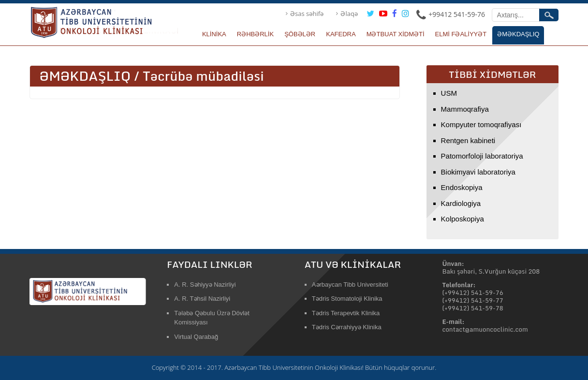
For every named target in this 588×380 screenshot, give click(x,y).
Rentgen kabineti (468, 140)
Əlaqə (349, 14)
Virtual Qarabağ (196, 337)
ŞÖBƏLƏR (300, 34)
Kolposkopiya (463, 219)
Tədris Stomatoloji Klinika (347, 299)
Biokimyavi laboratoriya (478, 172)
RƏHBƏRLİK (255, 34)
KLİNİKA (214, 34)
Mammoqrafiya (465, 109)
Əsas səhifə (307, 14)
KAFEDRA (341, 34)
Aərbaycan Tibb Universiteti (350, 285)
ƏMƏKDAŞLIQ (518, 34)
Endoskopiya (462, 187)
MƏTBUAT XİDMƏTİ (396, 34)
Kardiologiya (461, 203)
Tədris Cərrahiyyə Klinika (347, 327)
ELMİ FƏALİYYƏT (461, 34)
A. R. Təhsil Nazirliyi (202, 299)
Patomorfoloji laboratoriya (482, 156)
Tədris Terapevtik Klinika (346, 313)
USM (449, 93)
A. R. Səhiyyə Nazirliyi (205, 285)
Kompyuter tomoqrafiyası (481, 124)
